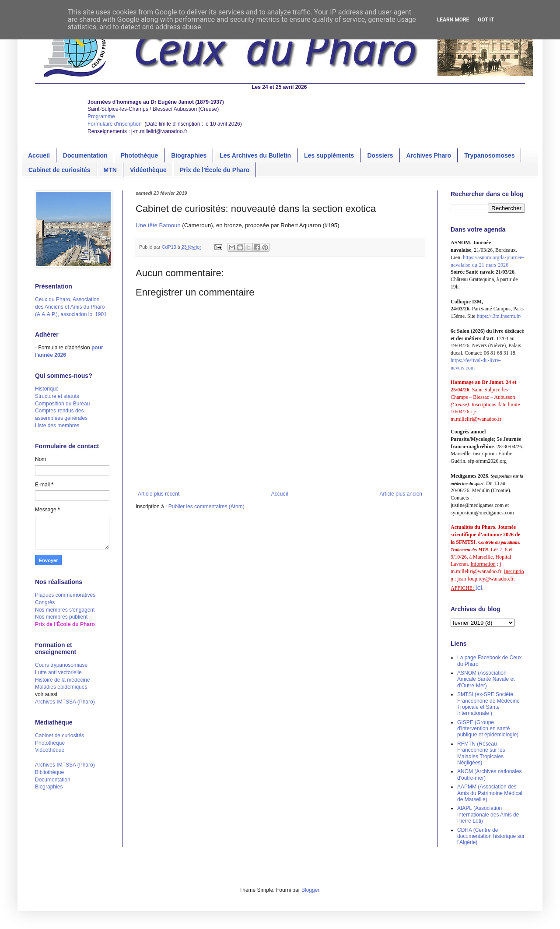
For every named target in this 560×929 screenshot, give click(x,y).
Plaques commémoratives (65, 595)
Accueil (39, 155)
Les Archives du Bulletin (255, 155)
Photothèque (140, 155)
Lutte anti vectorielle (58, 672)
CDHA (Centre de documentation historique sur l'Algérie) (491, 836)
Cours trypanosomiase (61, 665)
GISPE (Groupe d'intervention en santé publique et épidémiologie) (488, 729)
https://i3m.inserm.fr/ (499, 316)
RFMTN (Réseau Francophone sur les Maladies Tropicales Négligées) (481, 753)
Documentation (85, 155)
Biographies (189, 155)
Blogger (310, 890)
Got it (486, 20)
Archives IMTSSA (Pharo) (65, 702)
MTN (110, 170)
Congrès (45, 602)
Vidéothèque (148, 170)
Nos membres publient (61, 617)
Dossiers (380, 155)
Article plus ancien (401, 494)
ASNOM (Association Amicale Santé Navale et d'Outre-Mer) (486, 679)
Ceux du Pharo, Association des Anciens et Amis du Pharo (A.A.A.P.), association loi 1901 (71, 307)
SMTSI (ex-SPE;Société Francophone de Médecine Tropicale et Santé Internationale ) (488, 704)
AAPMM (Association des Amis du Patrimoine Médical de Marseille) (490, 793)
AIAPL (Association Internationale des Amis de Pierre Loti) (488, 815)
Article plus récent (159, 494)
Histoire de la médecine (62, 680)
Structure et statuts (57, 396)
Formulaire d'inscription (115, 124)
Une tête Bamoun (159, 225)
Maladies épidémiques (61, 687)
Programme (101, 116)
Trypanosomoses (489, 155)
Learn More (453, 20)
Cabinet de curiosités (59, 170)
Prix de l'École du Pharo (215, 170)
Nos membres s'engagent (65, 610)
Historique (47, 389)
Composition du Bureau (62, 404)
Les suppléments (329, 155)
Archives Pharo (429, 155)
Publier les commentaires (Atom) (206, 507)
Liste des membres (57, 426)
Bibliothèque (49, 772)
